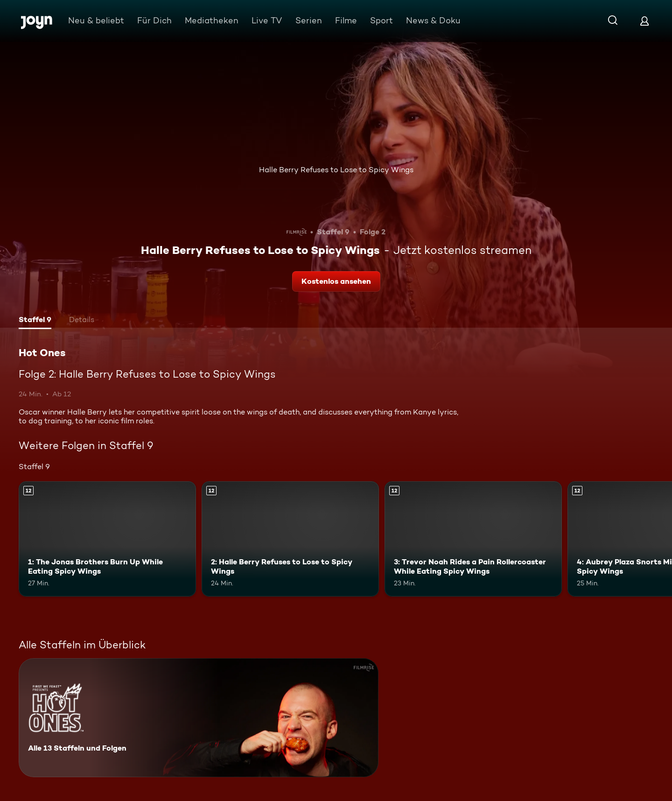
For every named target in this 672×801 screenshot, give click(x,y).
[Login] (644, 21)
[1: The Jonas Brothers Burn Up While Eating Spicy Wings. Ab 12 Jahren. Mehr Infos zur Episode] (107, 539)
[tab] (35, 321)
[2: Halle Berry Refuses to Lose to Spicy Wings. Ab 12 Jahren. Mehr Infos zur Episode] (290, 539)
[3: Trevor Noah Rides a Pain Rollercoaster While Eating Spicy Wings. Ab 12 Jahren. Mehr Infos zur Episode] (473, 539)
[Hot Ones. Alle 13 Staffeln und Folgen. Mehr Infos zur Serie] (199, 718)
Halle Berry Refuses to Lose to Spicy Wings (336, 170)
